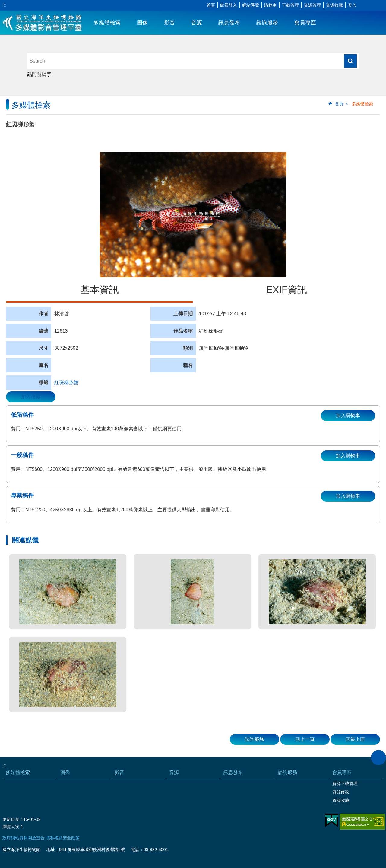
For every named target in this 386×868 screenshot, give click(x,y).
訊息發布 (229, 23)
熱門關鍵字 (39, 74)
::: (4, 5)
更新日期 (11, 819)
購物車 (271, 5)
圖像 (142, 23)
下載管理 (290, 5)
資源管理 (312, 5)
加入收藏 (31, 397)
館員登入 (229, 5)
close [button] (378, 757)
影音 (169, 23)
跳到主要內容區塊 (3, 3)
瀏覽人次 (11, 827)
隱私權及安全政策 (63, 838)
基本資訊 (100, 290)
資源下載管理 (345, 783)
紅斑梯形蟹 (66, 383)
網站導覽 (251, 5)
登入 (352, 5)
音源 (197, 23)
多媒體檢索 (107, 23)
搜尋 (350, 61)
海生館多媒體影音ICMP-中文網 (43, 23)
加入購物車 (348, 415)
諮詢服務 (267, 23)
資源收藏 (334, 5)
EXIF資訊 (286, 290)
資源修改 (341, 792)
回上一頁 (305, 739)
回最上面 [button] (355, 739)
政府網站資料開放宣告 (24, 838)
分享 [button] (372, 5)
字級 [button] (363, 5)
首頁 (211, 5)
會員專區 (305, 23)
